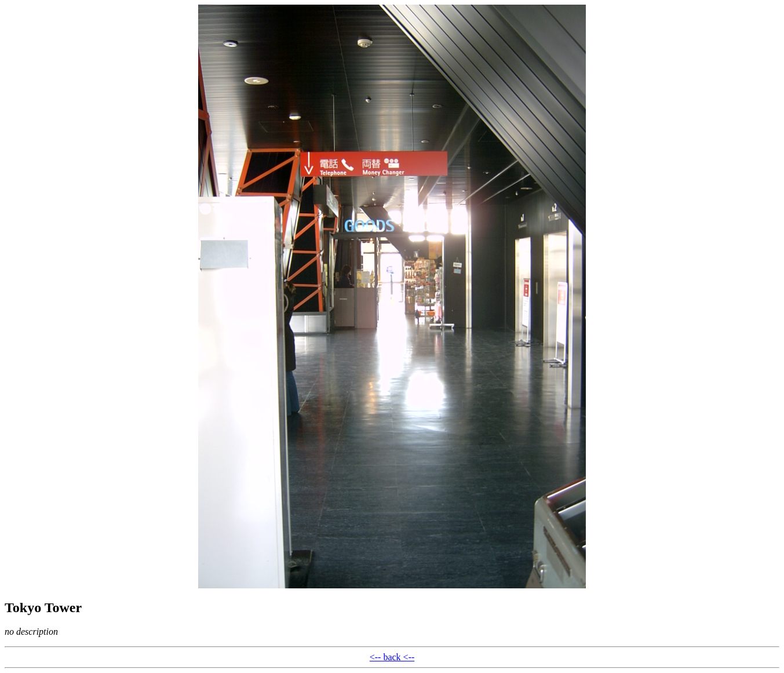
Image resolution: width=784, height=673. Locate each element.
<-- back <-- (392, 657)
